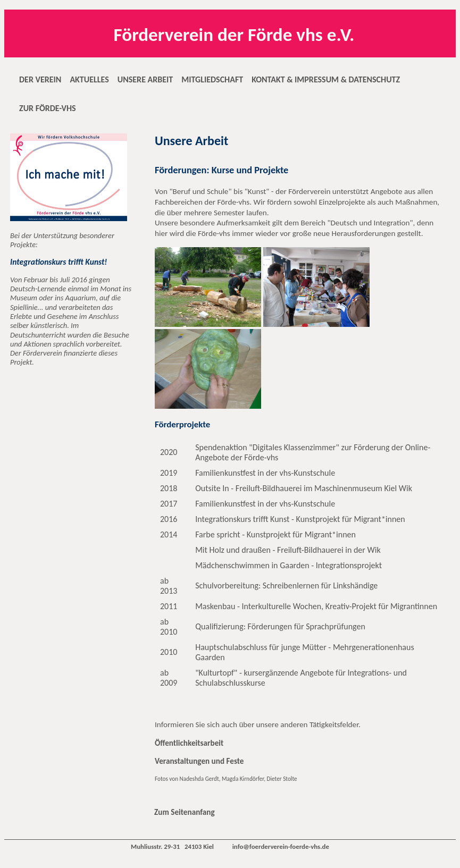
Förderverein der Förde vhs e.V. (234, 34)
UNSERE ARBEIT (145, 79)
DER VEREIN (40, 79)
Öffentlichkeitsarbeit (189, 743)
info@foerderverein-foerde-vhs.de (281, 846)
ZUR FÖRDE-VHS (48, 108)
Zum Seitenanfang (185, 812)
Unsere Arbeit (191, 141)
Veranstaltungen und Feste (199, 761)
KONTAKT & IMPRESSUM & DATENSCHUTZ (326, 79)
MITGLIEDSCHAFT (212, 79)
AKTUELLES (89, 79)
